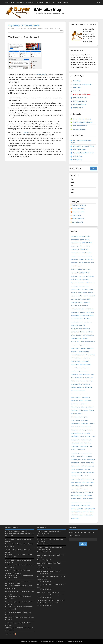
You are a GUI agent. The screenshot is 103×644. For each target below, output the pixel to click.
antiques (73, 246)
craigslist (86, 296)
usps (88, 512)
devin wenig (92, 296)
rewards (78, 466)
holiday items (84, 404)
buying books (74, 276)
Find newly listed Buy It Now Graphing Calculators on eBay (49, 532)
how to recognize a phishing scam (80, 417)
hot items (91, 410)
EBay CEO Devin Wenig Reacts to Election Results (50, 556)
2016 (72, 182)
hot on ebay (74, 414)
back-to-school (81, 256)
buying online (74, 280)
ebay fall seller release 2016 (78, 325)
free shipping (74, 401)
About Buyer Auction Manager (82, 84)
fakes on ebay (87, 384)
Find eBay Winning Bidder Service (84, 153)
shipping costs (88, 476)
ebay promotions (75, 348)
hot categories (75, 410)
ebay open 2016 (75, 342)
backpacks (74, 256)
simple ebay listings (76, 482)
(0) (62, 31)
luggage (89, 427)
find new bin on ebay (76, 394)
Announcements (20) (78, 209)
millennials (87, 433)
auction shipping (75, 250)
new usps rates (75, 443)
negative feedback (76, 440)
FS (82, 642)
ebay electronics (88, 322)
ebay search (74, 351)
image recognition (76, 420)
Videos (48, 2)
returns (73, 466)
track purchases (87, 502)
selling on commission (77, 473)
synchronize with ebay (77, 495)
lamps (77, 427)
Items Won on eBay (79, 129)
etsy (92, 378)
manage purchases (76, 430)
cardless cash (89, 283)
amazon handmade (76, 243)
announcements (87, 243)
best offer (88, 259)
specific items (75, 486)
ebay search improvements (78, 355)
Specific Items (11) (78, 222)
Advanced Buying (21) (79, 205)
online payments (84, 446)
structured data (75, 489)
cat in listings (74, 286)
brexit (92, 263)
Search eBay (40, 2)
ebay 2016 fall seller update (83, 299)
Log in (98, 2)
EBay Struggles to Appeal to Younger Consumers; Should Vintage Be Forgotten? (50, 594)
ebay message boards (88, 335)
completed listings (82, 293)
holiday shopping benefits (87, 407)
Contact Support (78, 108)
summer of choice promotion (78, 492)
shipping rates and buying (87, 479)
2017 (72, 179)
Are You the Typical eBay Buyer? (15, 531)
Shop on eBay (78, 156)
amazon (87, 239)
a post (26, 132)
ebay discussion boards (77, 322)
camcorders (81, 283)
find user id (85, 394)
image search (85, 420)
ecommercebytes (79, 378)
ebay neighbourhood (76, 338)
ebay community (75, 315)
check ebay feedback (84, 286)
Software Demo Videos (80, 98)
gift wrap (81, 401)
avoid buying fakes (76, 253)
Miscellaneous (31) (78, 219)
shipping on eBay (75, 479)
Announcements (40, 28)
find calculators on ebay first (78, 391)
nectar (93, 437)
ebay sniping (85, 361)
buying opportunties (84, 280)
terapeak (90, 495)
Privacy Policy (78, 160)
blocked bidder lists (76, 263)
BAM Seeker (20, 2)
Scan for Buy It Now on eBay (82, 119)
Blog (53, 2)
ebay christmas (90, 312)
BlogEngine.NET (60, 642)
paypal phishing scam (77, 453)
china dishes (85, 289)
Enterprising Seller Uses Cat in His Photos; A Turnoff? (51, 586)
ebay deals (87, 319)
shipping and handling (77, 476)
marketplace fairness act (77, 433)
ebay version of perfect (83, 371)
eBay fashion (87, 329)
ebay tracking (75, 368)
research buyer (91, 459)
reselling (83, 463)
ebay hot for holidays (76, 335)
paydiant (73, 450)
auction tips (84, 249)
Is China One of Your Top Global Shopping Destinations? (50, 540)
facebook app (89, 381)
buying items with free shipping (87, 276)
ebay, (73, 378)
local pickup (82, 427)
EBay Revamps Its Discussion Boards (24, 25)
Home (7, 2)
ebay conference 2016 (77, 319)
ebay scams (90, 348)
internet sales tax (75, 423)
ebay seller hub (86, 358)
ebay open (85, 338)
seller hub (87, 469)
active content (75, 236)
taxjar (85, 495)
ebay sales (83, 348)
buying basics (85, 273)
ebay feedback (75, 332)
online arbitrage (75, 446)
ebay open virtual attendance (88, 342)
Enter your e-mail (74, 536)
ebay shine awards (76, 361)
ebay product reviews (84, 345)
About (12, 2)
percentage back (87, 453)
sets (84, 473)
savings (73, 469)
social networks (90, 482)
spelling (82, 486)
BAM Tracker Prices (79, 149)
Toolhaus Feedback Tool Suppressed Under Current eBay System (50, 548)
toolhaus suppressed (88, 499)
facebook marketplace (77, 384)
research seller (75, 463)
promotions (89, 456)
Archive (59, 2)
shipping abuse (90, 473)
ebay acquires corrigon (77, 302)
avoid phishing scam (87, 253)
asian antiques (86, 246)
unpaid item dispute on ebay (78, 512)
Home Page (77, 81)
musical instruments (85, 437)
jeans (73, 427)
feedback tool (80, 387)
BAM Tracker (30, 2)
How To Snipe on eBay (80, 126)
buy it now (80, 266)
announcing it (41, 75)
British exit (74, 266)
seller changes (80, 469)
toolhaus (79, 499)
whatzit (92, 512)
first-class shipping (76, 397)
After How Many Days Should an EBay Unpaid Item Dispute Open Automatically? (51, 602)
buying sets (74, 283)
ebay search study (90, 355)
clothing (91, 289)
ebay (93, 374)
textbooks (74, 499)
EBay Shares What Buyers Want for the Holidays (49, 564)
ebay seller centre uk (76, 358)
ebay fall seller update (77, 329)
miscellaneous (75, 437)
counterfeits (80, 296)
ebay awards (87, 302)
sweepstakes (90, 492)
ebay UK (74, 371)
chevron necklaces (76, 289)
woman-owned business (77, 515)
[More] (11, 536)
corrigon (73, 296)
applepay (79, 246)
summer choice (84, 489)
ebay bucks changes (83, 306)
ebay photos (74, 345)
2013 (72, 189)
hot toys (80, 414)
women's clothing (89, 515)
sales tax (84, 466)
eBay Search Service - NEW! (82, 94)
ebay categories (75, 312)
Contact (65, 2)
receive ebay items (76, 459)
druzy (73, 299)
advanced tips (75, 239)
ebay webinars (75, 374)
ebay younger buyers (85, 374)
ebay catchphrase (90, 309)
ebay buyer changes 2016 (78, 309)
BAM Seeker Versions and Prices (83, 146)
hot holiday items (84, 410)
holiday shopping (75, 407)
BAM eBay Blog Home (80, 101)
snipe (84, 482)
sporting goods (89, 486)
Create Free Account (80, 104)
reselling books (90, 463)
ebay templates (75, 365)
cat (94, 283)
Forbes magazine (86, 397)
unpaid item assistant (90, 509)
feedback (73, 387)
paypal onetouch (81, 450)
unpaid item (80, 509)
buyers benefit (75, 273)
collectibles (74, 293)
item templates (85, 423)
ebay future (83, 332)
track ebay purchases (76, 502)
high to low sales (75, 404)
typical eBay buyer (85, 505)
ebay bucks (74, 306)
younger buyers (75, 518)
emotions (87, 378)
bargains (82, 259)
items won (92, 423)
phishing (73, 456)
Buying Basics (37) (78, 212)
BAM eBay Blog (47, 9)
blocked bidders (86, 263)
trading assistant (75, 505)
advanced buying (85, 236)
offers (81, 443)
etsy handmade (75, 381)
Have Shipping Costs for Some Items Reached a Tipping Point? (51, 578)
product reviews (81, 456)
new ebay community (87, 440)
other (91, 446)
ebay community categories (87, 315)
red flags (84, 459)
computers (91, 293)
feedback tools (89, 387)
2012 (72, 192)
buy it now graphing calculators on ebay (81, 269)
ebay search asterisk (84, 351)
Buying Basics (49, 28)
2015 (72, 186)
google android (88, 401)
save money (90, 466)
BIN (92, 259)
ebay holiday (90, 332)
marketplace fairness (87, 430)
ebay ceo (83, 312)
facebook (82, 381)
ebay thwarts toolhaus (85, 365)
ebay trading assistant (85, 368)
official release (88, 443)
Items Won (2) (76, 215)
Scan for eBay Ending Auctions (83, 122)
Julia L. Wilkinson (27, 28)
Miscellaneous (58, 28)
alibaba (82, 239)
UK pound (74, 509)
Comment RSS (11, 634)
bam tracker (75, 259)
